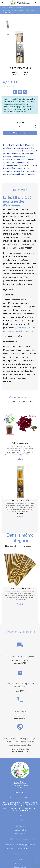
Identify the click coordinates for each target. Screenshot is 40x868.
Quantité (20, 122)
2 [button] (9, 616)
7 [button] (25, 616)
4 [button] (15, 616)
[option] (8, 25)
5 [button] (18, 616)
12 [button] (20, 619)
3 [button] (12, 616)
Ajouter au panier (20, 133)
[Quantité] (20, 126)
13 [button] (23, 619)
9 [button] (31, 616)
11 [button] (17, 619)
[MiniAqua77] (20, 3)
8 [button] (28, 616)
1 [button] (6, 616)
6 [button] (22, 616)
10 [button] (34, 616)
